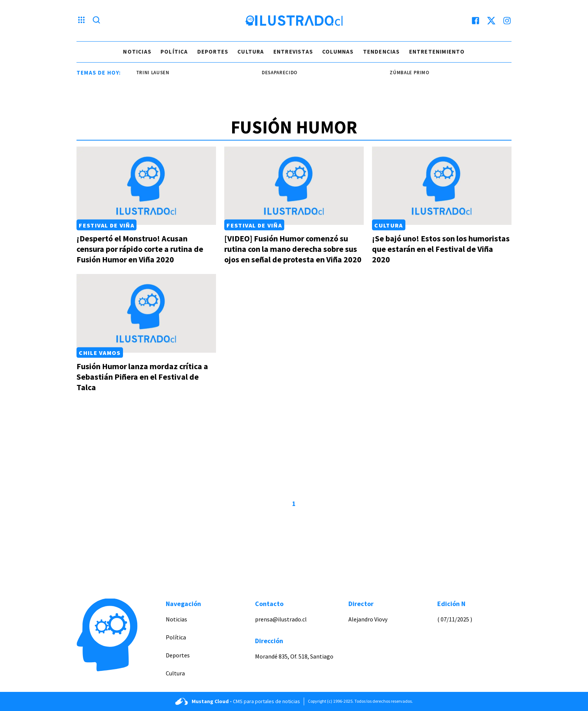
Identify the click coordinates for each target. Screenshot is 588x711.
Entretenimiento (437, 52)
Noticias (137, 52)
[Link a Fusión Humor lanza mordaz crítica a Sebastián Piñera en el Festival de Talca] (146, 313)
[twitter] (491, 21)
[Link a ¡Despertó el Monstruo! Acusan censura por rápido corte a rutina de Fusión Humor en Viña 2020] (146, 186)
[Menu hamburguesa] (81, 21)
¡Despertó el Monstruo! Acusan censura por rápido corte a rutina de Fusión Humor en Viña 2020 (140, 249)
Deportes (213, 52)
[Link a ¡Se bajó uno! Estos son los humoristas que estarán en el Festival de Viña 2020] (442, 186)
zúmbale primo (412, 73)
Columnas (338, 52)
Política (174, 52)
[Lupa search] (96, 21)
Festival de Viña (106, 225)
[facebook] (475, 21)
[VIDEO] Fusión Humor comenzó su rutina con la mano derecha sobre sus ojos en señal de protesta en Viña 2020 (293, 249)
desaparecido (282, 73)
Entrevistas (293, 52)
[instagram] (507, 21)
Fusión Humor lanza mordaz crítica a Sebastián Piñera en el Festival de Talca (142, 377)
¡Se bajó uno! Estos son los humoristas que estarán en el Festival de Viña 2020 (441, 249)
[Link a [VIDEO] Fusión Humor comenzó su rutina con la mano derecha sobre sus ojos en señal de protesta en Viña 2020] (294, 186)
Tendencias (382, 52)
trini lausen (155, 73)
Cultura (251, 52)
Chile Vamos (100, 353)
